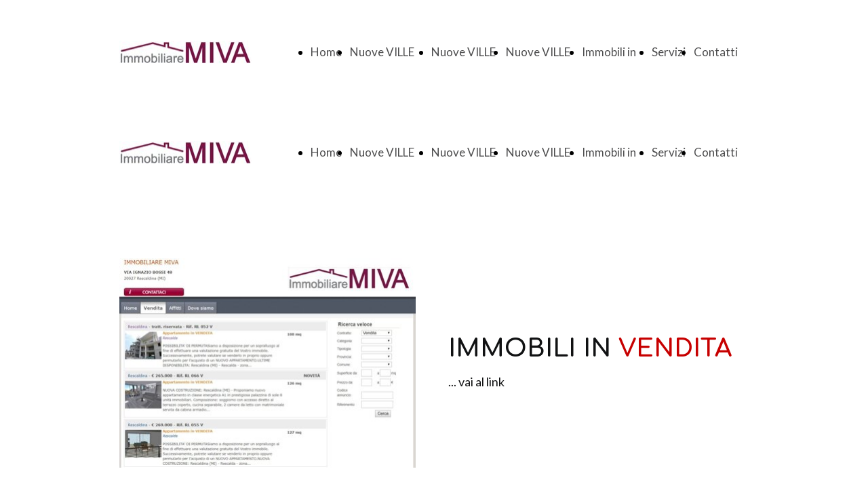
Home (326, 52)
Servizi (669, 52)
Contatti (716, 52)
